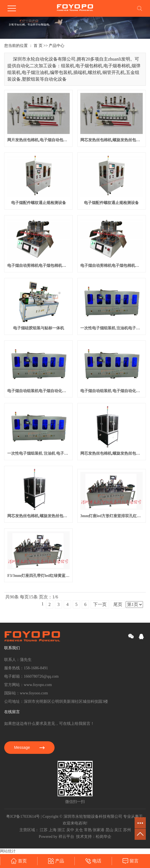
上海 (53, 830)
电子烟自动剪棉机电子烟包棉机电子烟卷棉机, (38, 266)
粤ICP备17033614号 (23, 817)
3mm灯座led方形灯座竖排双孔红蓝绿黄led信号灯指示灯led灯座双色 (112, 516)
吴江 (118, 830)
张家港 (99, 830)
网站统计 (8, 851)
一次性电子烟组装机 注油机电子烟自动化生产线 (112, 328)
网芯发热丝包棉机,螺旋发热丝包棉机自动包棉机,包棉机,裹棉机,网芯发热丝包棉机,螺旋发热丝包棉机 (112, 140)
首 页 (38, 46)
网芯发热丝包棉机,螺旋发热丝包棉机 (38, 516)
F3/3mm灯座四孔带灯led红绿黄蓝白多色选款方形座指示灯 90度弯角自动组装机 (38, 576)
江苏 (44, 830)
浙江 (61, 830)
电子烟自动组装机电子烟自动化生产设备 (38, 391)
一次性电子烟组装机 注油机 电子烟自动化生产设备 (38, 453)
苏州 (127, 830)
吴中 (70, 830)
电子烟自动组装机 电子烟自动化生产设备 (112, 391)
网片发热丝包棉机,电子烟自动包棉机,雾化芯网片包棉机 (38, 140)
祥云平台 (66, 837)
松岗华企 (104, 837)
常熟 (88, 830)
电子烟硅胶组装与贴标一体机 (39, 328)
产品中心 (57, 46)
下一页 (100, 604)
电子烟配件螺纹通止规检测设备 (39, 203)
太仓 (79, 830)
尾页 (118, 604)
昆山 (109, 830)
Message (29, 747)
